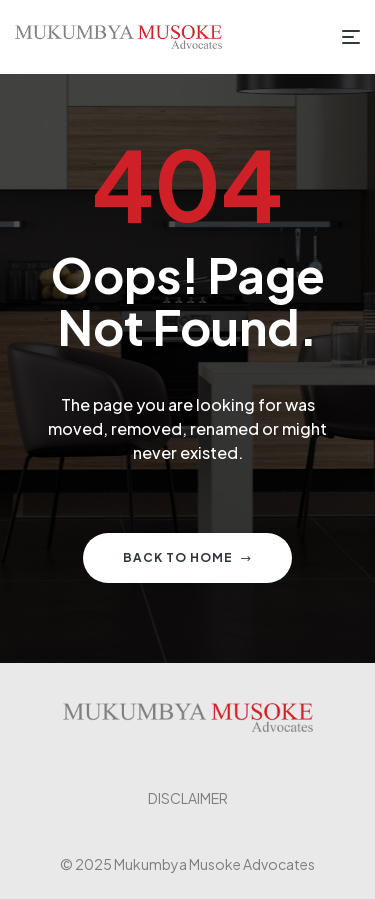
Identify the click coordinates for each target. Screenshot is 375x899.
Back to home (187, 557)
